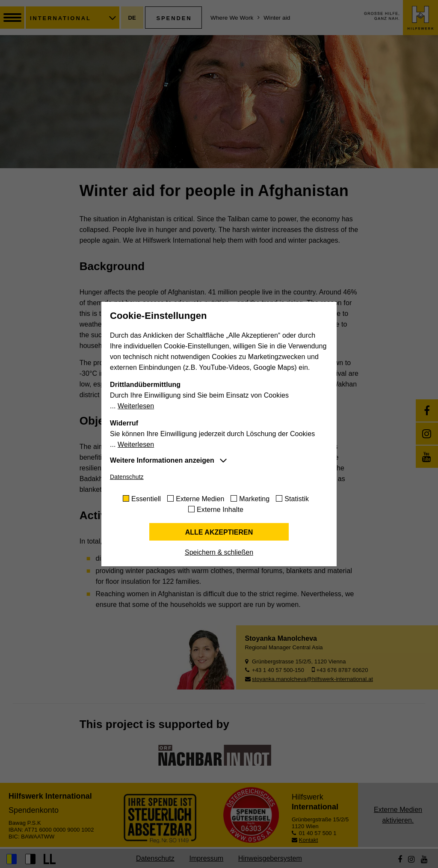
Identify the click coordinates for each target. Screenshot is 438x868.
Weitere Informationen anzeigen (162, 460)
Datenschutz (127, 477)
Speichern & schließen (219, 552)
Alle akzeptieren (219, 532)
